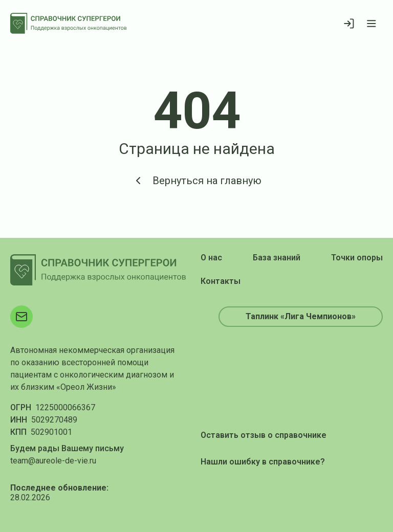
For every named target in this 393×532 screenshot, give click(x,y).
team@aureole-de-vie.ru (53, 461)
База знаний (277, 258)
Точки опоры (357, 258)
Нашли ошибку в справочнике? (263, 462)
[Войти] (349, 24)
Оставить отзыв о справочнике (264, 435)
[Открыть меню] (372, 24)
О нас (211, 258)
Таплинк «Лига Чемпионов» (301, 316)
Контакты (221, 281)
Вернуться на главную (197, 181)
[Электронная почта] (21, 317)
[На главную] (69, 23)
